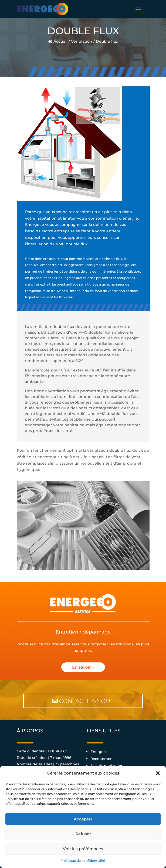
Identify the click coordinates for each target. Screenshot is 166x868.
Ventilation (82, 41)
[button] (158, 773)
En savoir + (83, 667)
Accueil (58, 41)
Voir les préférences (83, 849)
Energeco (99, 752)
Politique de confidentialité (83, 861)
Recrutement (102, 759)
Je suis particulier (106, 766)
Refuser (83, 834)
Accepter (83, 819)
